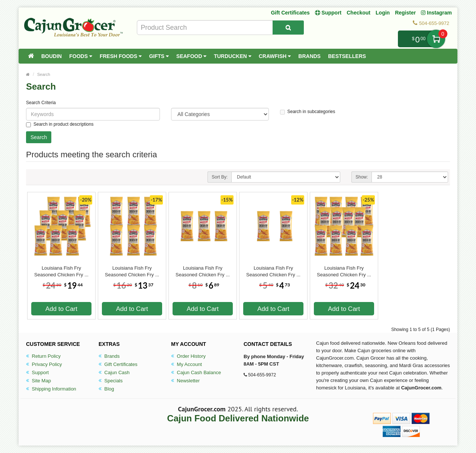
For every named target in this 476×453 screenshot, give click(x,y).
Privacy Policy (44, 364)
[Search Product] (288, 28)
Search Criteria (41, 103)
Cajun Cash (114, 372)
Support (37, 372)
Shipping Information (51, 389)
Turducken (233, 56)
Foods (81, 56)
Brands (309, 56)
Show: (362, 177)
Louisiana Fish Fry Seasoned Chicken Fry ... (61, 271)
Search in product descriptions (60, 124)
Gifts (159, 56)
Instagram (436, 13)
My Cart (436, 39)
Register (405, 13)
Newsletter (185, 381)
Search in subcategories (308, 112)
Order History (188, 356)
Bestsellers (347, 56)
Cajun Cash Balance (196, 372)
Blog (106, 389)
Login (383, 13)
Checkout (358, 13)
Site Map (38, 381)
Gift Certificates (290, 13)
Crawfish (275, 56)
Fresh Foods (121, 56)
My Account (186, 364)
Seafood (191, 56)
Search (44, 74)
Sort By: (220, 177)
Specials (111, 381)
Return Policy (43, 356)
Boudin (52, 56)
